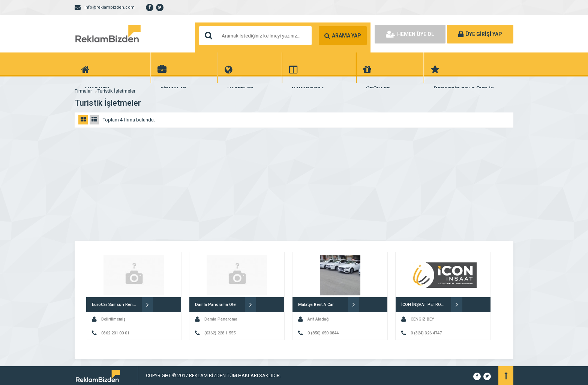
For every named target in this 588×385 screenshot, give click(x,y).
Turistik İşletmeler (116, 91)
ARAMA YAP (343, 36)
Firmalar (83, 91)
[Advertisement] (294, 184)
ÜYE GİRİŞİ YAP (480, 34)
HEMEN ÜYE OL (410, 34)
